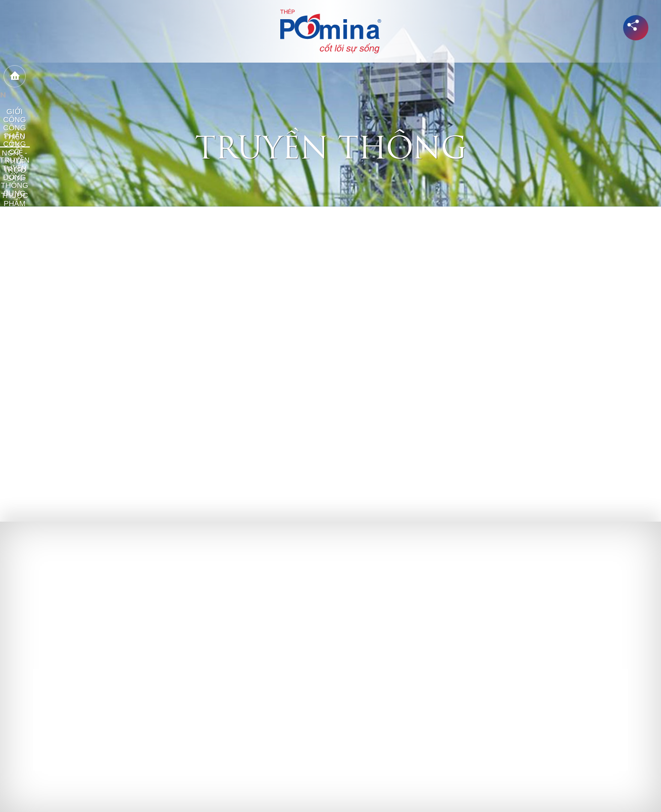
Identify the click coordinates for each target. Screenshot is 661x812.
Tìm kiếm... (612, 76)
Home (48, 77)
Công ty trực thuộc (158, 76)
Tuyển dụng (549, 76)
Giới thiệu (87, 76)
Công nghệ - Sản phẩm (252, 76)
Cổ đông (430, 76)
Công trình (380, 76)
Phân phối (326, 76)
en (636, 76)
